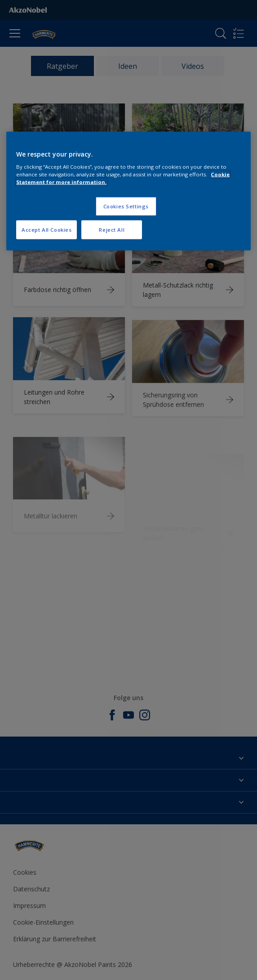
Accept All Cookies (47, 230)
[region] (128, 191)
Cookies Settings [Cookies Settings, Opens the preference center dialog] (126, 206)
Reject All (112, 230)
